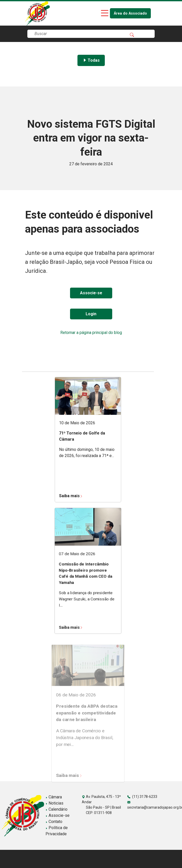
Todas (91, 60)
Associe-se (91, 293)
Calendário (56, 809)
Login (91, 314)
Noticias (54, 803)
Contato (54, 822)
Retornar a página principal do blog (91, 333)
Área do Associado (130, 13)
